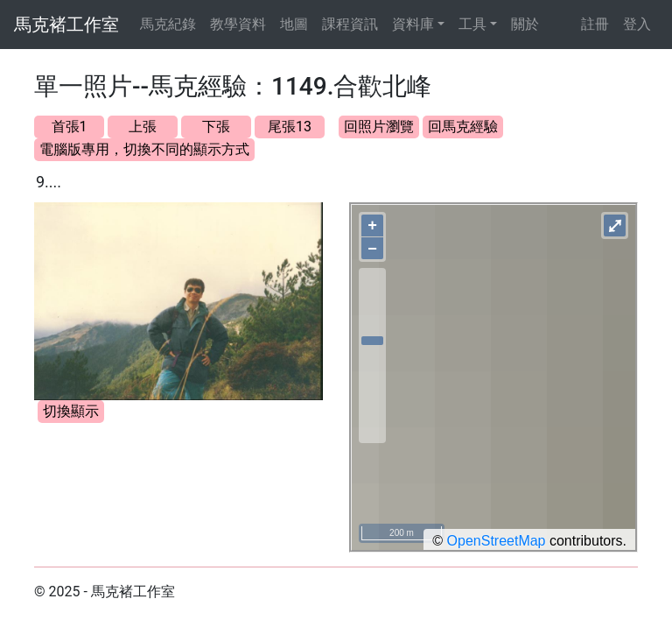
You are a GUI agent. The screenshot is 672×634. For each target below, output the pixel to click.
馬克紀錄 (168, 24)
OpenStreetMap (497, 541)
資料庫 (413, 24)
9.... (49, 182)
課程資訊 (350, 24)
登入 (637, 24)
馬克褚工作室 (66, 25)
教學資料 (238, 24)
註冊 (595, 24)
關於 (525, 24)
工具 (472, 24)
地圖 (294, 24)
